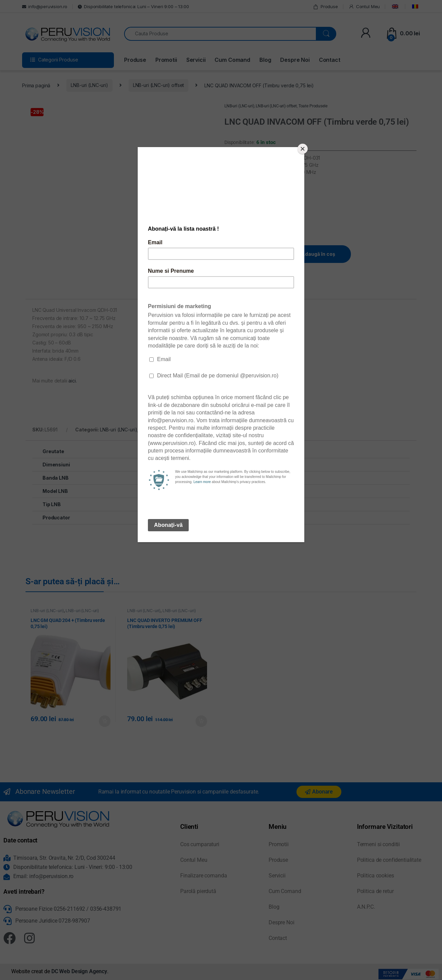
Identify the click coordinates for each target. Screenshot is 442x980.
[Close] (303, 149)
